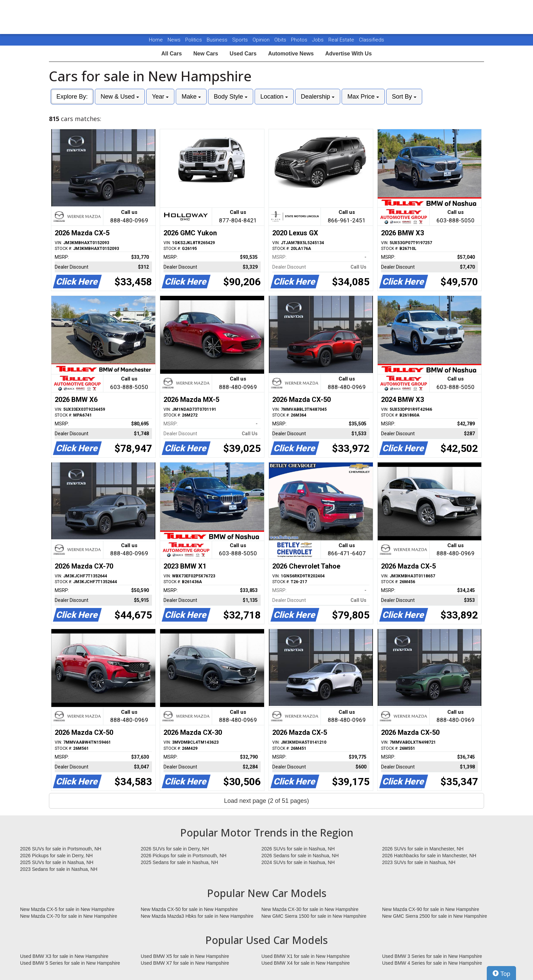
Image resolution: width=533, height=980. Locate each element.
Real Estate (342, 40)
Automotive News (291, 54)
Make (191, 97)
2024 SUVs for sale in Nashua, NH (298, 862)
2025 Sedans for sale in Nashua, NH (179, 862)
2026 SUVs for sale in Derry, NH (175, 849)
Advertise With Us (349, 54)
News (174, 40)
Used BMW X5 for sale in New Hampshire (185, 956)
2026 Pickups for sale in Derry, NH (56, 856)
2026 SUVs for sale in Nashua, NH (298, 849)
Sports (241, 40)
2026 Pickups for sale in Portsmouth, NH (184, 856)
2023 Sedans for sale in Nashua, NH (59, 869)
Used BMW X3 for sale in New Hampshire (64, 956)
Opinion (262, 40)
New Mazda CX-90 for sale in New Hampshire (431, 909)
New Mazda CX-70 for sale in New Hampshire (69, 916)
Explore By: (72, 97)
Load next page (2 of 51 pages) (266, 801)
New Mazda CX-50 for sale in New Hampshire (189, 909)
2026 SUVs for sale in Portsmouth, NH (61, 849)
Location (274, 97)
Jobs (319, 40)
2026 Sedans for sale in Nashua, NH (300, 856)
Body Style (231, 97)
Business (218, 40)
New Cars (206, 54)
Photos (300, 40)
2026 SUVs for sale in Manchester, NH (423, 849)
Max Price (363, 97)
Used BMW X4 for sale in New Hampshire (306, 963)
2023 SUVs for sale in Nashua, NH (419, 862)
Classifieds (372, 40)
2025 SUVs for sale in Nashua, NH (57, 862)
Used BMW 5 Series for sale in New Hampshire (70, 963)
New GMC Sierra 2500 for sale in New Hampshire (435, 916)
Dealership (318, 97)
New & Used (120, 97)
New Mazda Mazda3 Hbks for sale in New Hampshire (197, 916)
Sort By (404, 97)
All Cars (171, 54)
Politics (194, 40)
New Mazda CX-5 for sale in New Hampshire (67, 909)
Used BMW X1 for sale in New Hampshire (306, 956)
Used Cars (243, 54)
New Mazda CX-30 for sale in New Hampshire (310, 909)
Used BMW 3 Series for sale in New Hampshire (432, 956)
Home (156, 40)
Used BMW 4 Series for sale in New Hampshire (432, 963)
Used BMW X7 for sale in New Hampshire (185, 963)
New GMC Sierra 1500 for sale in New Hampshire (314, 916)
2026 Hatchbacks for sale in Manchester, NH (429, 856)
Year (160, 97)
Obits (281, 40)
